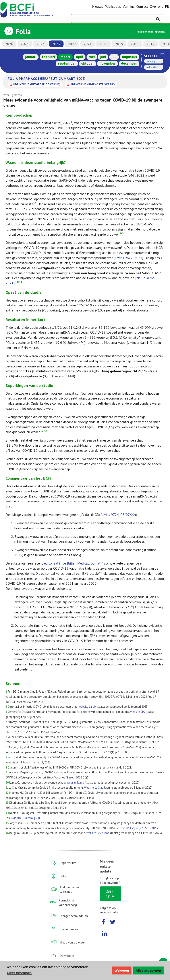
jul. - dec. (153, 67)
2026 (9, 44)
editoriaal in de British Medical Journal (72, 563)
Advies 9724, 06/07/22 (118, 515)
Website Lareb (87, 707)
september (67, 63)
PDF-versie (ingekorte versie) (93, 84)
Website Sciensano (98, 833)
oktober (88, 63)
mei (92, 57)
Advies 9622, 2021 (128, 258)
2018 (135, 44)
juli (114, 57)
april (80, 57)
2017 (151, 44)
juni (103, 57)
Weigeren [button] (122, 970)
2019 (119, 44)
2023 (56, 44)
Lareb (149, 501)
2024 (41, 44)
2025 (25, 44)
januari (31, 57)
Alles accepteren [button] (148, 970)
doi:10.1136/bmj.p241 (27, 818)
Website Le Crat (93, 788)
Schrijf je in (110, 894)
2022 (72, 44)
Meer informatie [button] (19, 973)
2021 (88, 44)
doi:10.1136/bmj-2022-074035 (139, 828)
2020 (103, 44)
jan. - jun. (153, 61)
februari (48, 57)
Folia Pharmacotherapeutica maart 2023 (46, 79)
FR (167, 6)
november (107, 63)
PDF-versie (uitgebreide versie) (37, 84)
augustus (129, 57)
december (129, 63)
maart (65, 57)
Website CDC (138, 712)
